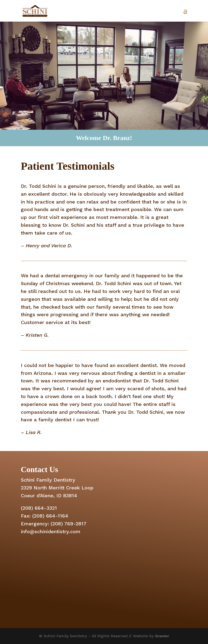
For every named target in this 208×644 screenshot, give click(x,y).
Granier (162, 636)
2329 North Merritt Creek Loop (57, 488)
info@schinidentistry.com (51, 531)
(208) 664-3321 (39, 508)
